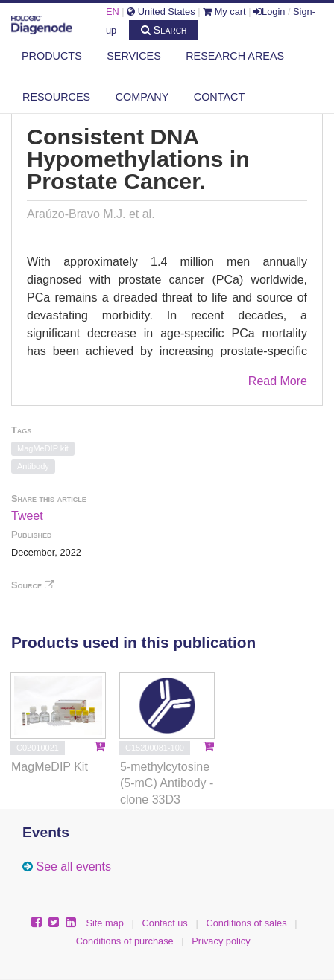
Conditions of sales (246, 923)
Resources (56, 97)
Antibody (33, 466)
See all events (73, 866)
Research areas (235, 56)
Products (52, 56)
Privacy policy (221, 941)
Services (134, 56)
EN (113, 12)
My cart (224, 12)
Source (33, 585)
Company (142, 97)
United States (161, 12)
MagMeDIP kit (43, 448)
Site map (105, 923)
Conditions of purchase (125, 941)
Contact (219, 97)
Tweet (27, 516)
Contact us (165, 923)
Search (164, 30)
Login (269, 12)
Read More (278, 381)
